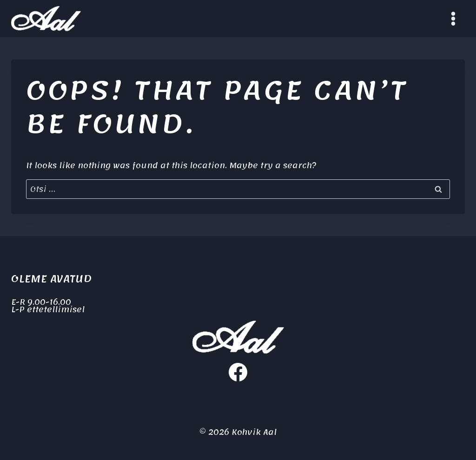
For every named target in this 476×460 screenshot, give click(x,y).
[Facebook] (238, 372)
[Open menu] (453, 18)
